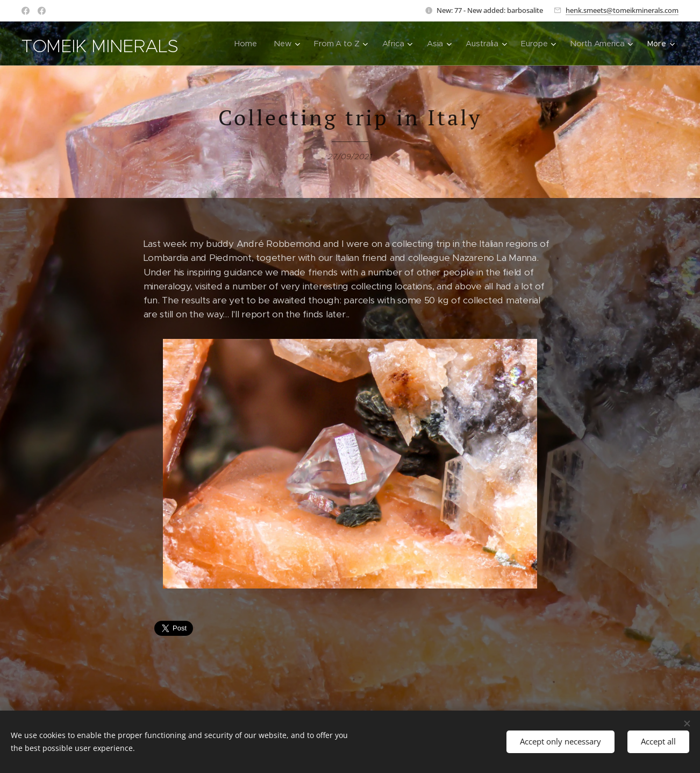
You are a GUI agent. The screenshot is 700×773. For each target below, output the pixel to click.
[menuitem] (245, 44)
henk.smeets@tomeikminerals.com (622, 10)
